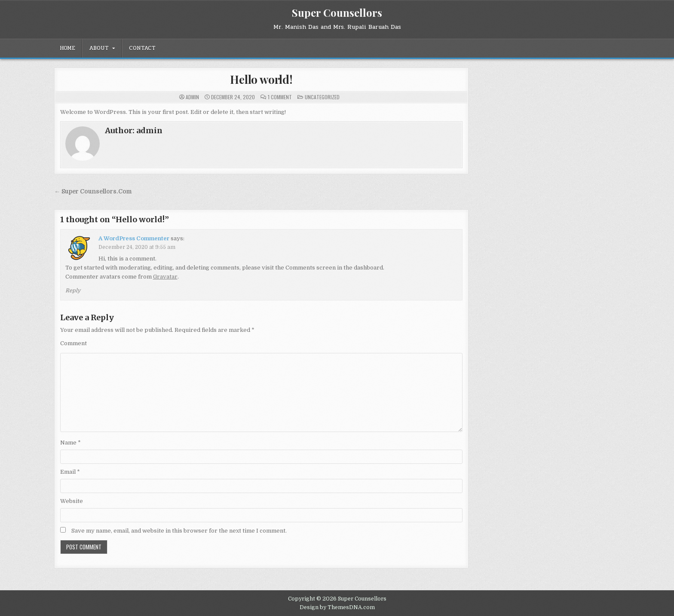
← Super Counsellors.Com (93, 192)
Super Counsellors (337, 12)
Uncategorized (322, 97)
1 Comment (280, 97)
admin (192, 97)
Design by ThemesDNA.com (337, 607)
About (99, 48)
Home (67, 48)
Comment (74, 343)
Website (72, 501)
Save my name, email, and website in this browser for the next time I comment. (179, 531)
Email (70, 472)
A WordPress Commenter (134, 238)
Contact (142, 48)
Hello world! (261, 79)
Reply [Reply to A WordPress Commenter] (73, 291)
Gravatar (165, 277)
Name (70, 443)
